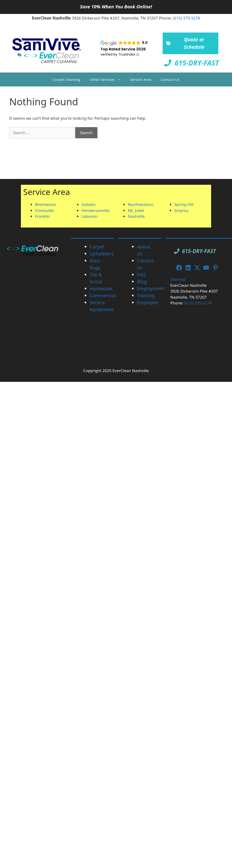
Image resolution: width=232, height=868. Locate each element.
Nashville (136, 216)
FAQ (141, 275)
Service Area (141, 79)
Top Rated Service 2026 (123, 49)
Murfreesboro (141, 204)
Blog (142, 282)
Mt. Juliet (136, 210)
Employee (148, 302)
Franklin (42, 216)
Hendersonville (95, 210)
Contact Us (170, 79)
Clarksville (44, 210)
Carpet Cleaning (66, 79)
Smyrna (181, 210)
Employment (151, 289)
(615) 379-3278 (186, 18)
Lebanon (90, 216)
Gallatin (89, 204)
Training (146, 295)
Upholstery (101, 254)
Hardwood (101, 289)
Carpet (97, 247)
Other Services (107, 79)
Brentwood (45, 204)
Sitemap (178, 279)
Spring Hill (184, 204)
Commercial (103, 295)
